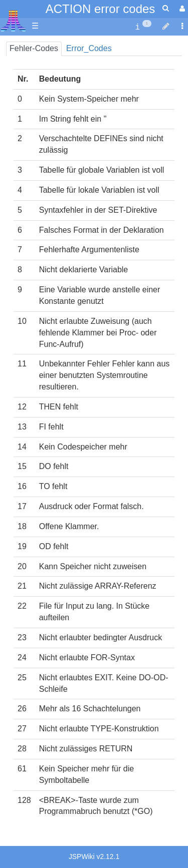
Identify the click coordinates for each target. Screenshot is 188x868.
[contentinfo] (143, 26)
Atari (13, 21)
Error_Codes (89, 48)
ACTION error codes (101, 9)
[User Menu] (181, 9)
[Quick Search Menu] (166, 8)
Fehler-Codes (34, 48)
